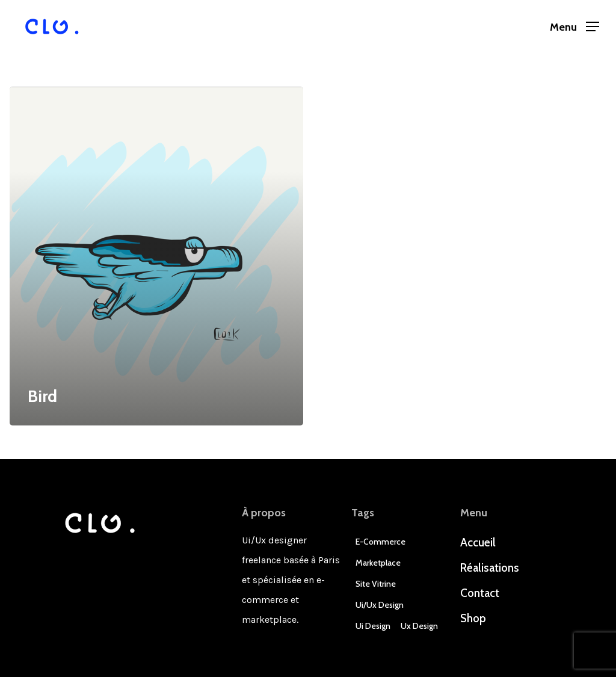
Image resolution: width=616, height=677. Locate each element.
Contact (480, 593)
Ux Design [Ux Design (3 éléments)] (419, 626)
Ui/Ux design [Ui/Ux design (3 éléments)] (380, 605)
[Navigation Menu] (574, 27)
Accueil (478, 543)
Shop (473, 618)
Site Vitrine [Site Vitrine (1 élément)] (376, 584)
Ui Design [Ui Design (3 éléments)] (373, 626)
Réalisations (490, 568)
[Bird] (156, 256)
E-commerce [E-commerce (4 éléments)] (380, 542)
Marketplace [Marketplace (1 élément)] (378, 563)
